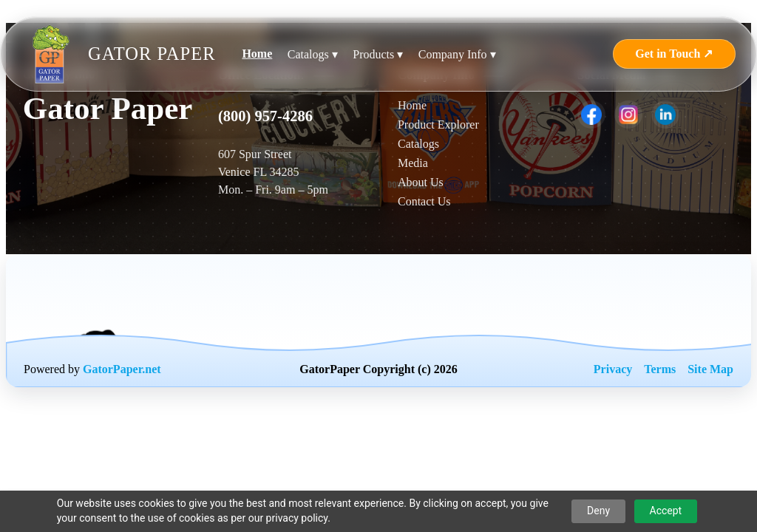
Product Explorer (438, 125)
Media (413, 163)
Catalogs (418, 144)
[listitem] (591, 115)
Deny (598, 511)
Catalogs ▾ (313, 54)
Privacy (613, 369)
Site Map (710, 369)
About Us (421, 182)
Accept (666, 511)
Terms (660, 369)
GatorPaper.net (122, 369)
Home (257, 54)
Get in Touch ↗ (674, 54)
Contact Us (424, 201)
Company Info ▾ (457, 54)
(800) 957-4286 (265, 116)
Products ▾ (378, 54)
